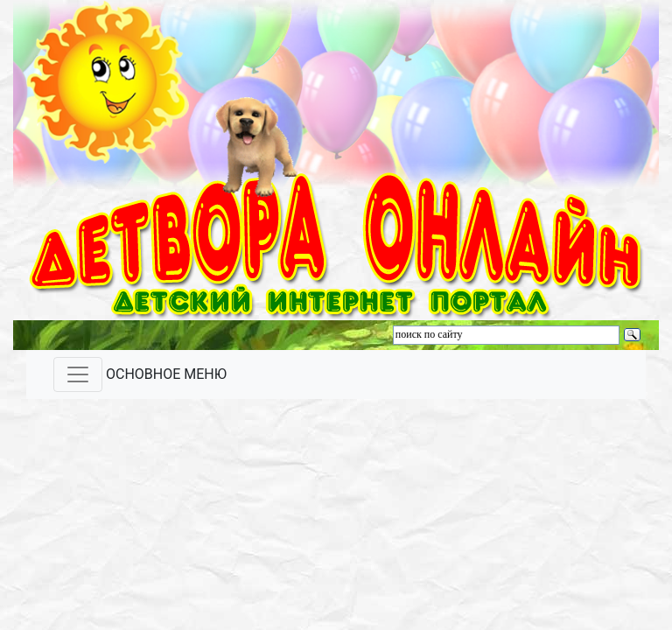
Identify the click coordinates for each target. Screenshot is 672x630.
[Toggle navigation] (78, 374)
